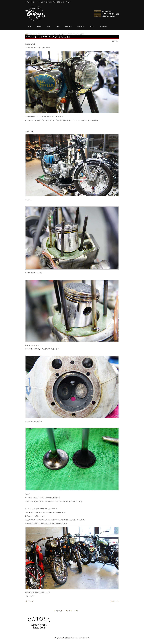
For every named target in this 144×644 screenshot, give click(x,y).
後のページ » (115, 606)
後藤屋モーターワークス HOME (33, 34)
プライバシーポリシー (73, 616)
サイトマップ (58, 616)
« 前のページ (29, 606)
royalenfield (46, 34)
